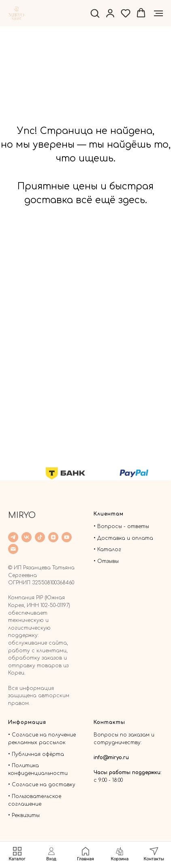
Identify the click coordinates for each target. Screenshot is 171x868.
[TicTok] (40, 537)
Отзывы (108, 561)
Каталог (109, 550)
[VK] (27, 537)
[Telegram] (13, 537)
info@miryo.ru (111, 758)
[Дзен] (53, 537)
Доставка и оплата (125, 538)
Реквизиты (26, 815)
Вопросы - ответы (123, 526)
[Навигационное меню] (158, 13)
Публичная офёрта (38, 754)
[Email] (13, 549)
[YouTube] (67, 537)
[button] (95, 13)
